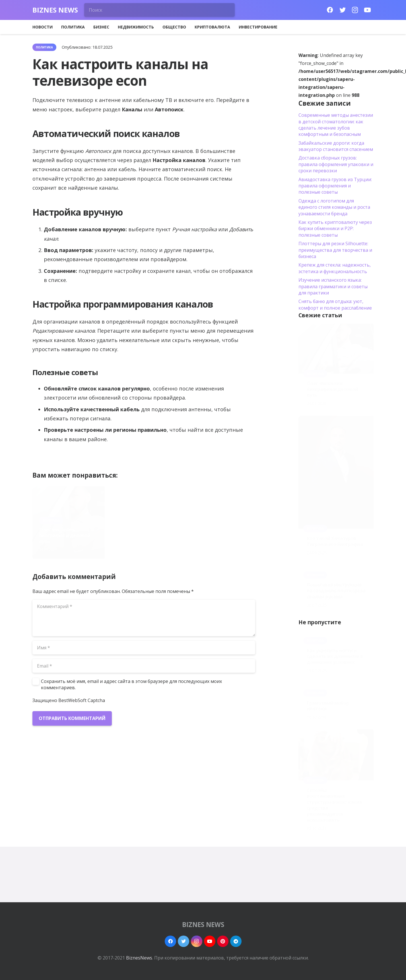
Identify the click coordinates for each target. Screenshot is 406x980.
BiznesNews (139, 958)
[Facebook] (330, 10)
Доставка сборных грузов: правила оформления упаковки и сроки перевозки (336, 164)
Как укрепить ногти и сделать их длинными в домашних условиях (335, 656)
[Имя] (144, 648)
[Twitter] (343, 10)
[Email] (144, 666)
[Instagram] (355, 10)
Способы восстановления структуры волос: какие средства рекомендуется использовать (334, 805)
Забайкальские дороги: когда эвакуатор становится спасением (336, 146)
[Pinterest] (223, 941)
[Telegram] (236, 941)
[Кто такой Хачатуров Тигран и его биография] (336, 472)
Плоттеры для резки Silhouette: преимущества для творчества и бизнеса (335, 250)
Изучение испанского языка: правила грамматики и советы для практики (333, 286)
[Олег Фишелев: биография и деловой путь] (336, 349)
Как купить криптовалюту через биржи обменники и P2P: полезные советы (335, 229)
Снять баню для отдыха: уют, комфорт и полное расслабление (335, 304)
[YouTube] (368, 10)
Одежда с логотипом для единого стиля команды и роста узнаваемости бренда (334, 207)
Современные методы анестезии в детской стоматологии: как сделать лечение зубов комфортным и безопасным (336, 125)
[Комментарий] (144, 618)
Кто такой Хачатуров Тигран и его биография (142, 538)
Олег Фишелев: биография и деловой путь (65, 535)
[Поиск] (160, 10)
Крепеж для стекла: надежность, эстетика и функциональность (335, 268)
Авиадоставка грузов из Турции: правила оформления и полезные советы (335, 186)
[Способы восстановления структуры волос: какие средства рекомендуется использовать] (336, 755)
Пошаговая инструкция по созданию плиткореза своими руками (336, 591)
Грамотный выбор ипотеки (328, 706)
